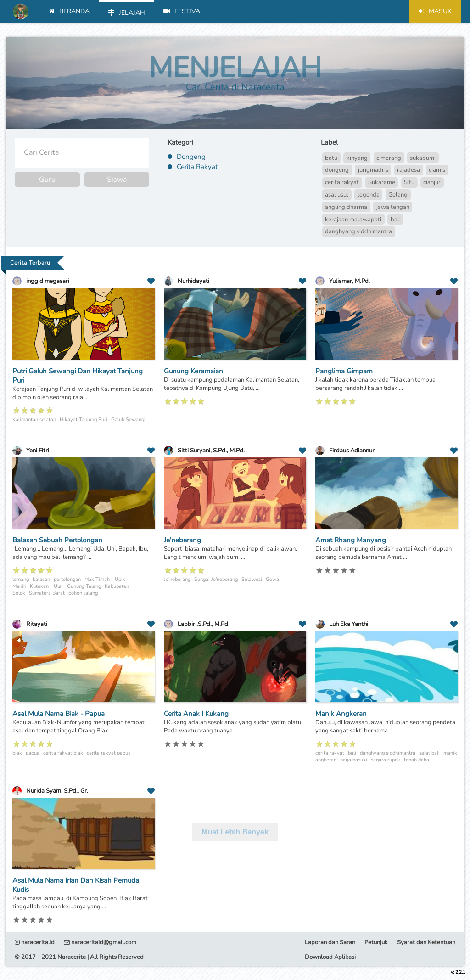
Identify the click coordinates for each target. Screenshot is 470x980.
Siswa (117, 180)
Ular (59, 586)
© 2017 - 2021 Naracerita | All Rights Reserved (79, 957)
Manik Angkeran (341, 714)
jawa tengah (393, 207)
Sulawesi (252, 579)
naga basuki (354, 760)
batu (331, 158)
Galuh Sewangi (128, 420)
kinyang (357, 158)
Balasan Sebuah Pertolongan (57, 540)
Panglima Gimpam (344, 371)
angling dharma (346, 207)
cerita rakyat (342, 182)
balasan (41, 579)
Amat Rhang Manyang (351, 540)
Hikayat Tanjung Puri (84, 420)
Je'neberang (182, 540)
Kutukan (40, 586)
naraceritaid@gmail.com (100, 942)
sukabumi (423, 158)
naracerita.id (35, 942)
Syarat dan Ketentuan (426, 942)
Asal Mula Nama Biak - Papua (59, 714)
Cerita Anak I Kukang (196, 714)
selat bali (429, 753)
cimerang (389, 158)
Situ (409, 182)
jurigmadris (373, 170)
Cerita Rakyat (197, 167)
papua (33, 753)
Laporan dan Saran (330, 942)
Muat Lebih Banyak (235, 832)
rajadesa (408, 170)
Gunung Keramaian (193, 371)
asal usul (337, 195)
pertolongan (67, 579)
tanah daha (417, 760)
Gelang (398, 195)
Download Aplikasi (330, 957)
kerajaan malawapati (353, 220)
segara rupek (386, 760)
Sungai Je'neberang (216, 579)
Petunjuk (376, 942)
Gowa (272, 579)
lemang (21, 579)
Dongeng (191, 157)
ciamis (437, 170)
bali (396, 220)
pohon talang (83, 593)
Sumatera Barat (47, 593)
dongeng (337, 170)
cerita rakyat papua (109, 753)
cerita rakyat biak (63, 753)
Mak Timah (98, 579)
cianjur (432, 182)
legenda (369, 195)
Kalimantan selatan (34, 420)
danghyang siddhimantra (358, 231)
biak (17, 753)
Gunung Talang (84, 586)
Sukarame (382, 182)
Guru (47, 180)
